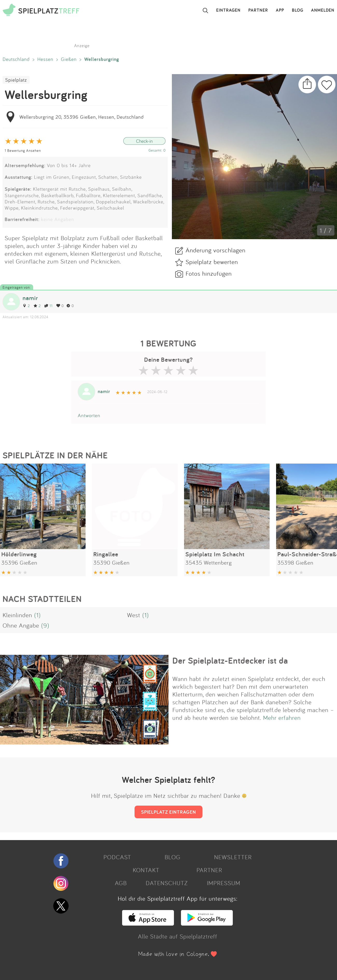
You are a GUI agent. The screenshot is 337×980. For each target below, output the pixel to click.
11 (48, 306)
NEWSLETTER (233, 857)
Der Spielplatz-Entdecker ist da (230, 661)
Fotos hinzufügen (209, 273)
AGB (121, 883)
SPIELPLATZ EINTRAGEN (168, 812)
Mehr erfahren (282, 718)
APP (280, 10)
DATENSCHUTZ (167, 883)
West (134, 615)
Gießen (69, 59)
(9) (45, 625)
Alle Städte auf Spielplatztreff (178, 936)
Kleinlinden (17, 615)
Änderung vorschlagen (216, 250)
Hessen (45, 59)
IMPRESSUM (224, 883)
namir (30, 298)
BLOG (298, 10)
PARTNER (258, 10)
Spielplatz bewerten (212, 262)
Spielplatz (16, 80)
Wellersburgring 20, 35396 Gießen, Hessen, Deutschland (82, 117)
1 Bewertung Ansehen (23, 150)
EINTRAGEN (228, 10)
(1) (37, 615)
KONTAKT (146, 870)
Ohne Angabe (21, 625)
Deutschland (16, 59)
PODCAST (117, 857)
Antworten (89, 415)
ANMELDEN (323, 10)
